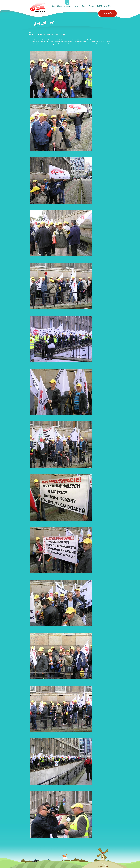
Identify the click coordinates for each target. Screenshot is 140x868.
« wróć (110, 841)
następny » (37, 841)
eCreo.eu (107, 866)
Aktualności (31, 32)
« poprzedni (31, 841)
